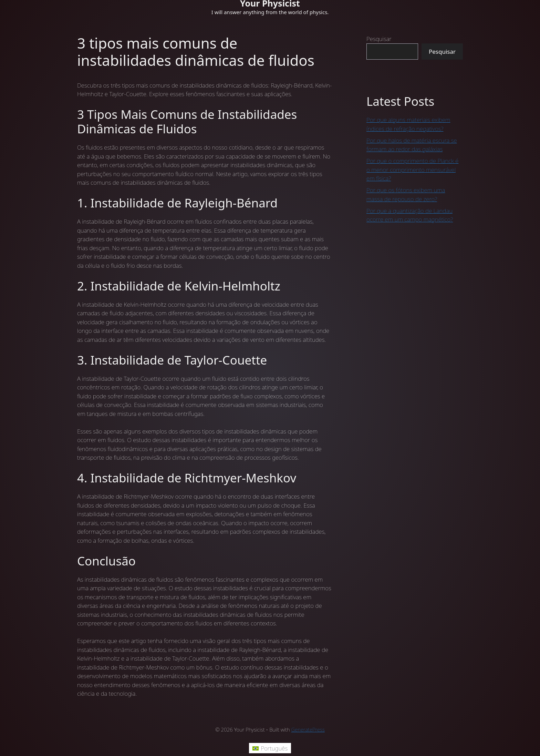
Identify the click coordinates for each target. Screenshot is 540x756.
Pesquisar (379, 39)
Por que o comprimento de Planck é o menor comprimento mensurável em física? (412, 170)
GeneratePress (308, 729)
